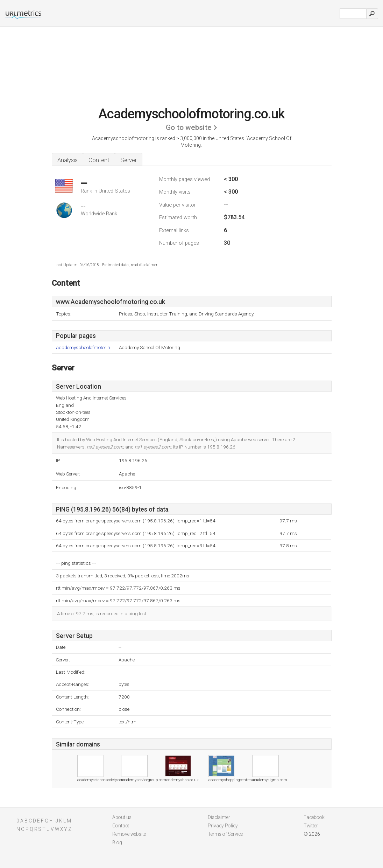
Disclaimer (219, 817)
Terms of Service (225, 834)
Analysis (68, 160)
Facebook (314, 817)
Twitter (311, 826)
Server (129, 160)
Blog (117, 842)
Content (99, 160)
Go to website (189, 127)
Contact (121, 826)
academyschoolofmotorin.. (84, 348)
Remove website (129, 834)
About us (122, 817)
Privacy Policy (223, 826)
